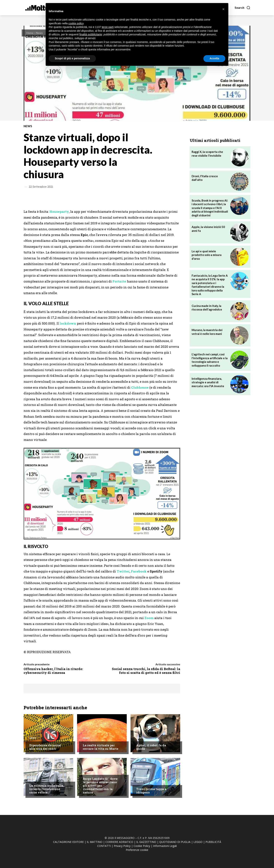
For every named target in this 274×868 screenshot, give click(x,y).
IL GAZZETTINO (146, 842)
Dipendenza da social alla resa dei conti (45, 747)
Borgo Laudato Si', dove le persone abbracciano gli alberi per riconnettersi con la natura (100, 785)
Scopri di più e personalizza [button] (72, 58)
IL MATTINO (95, 842)
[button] (243, 8)
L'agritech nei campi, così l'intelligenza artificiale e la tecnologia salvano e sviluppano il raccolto (210, 360)
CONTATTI (104, 846)
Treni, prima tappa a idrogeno (151, 791)
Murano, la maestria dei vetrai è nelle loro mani (207, 332)
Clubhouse (140, 387)
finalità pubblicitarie (91, 34)
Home (30, 33)
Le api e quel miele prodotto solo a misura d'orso (207, 255)
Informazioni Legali (165, 846)
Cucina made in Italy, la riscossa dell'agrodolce (207, 308)
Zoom (149, 618)
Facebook (139, 571)
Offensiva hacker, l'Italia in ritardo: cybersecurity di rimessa (53, 671)
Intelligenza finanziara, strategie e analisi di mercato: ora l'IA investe (208, 382)
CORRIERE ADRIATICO (119, 842)
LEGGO (198, 842)
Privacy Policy (122, 846)
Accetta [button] (214, 58)
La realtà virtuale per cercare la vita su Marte (101, 747)
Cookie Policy (142, 846)
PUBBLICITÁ (213, 842)
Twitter (123, 571)
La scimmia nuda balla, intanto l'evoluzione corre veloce (47, 789)
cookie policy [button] (76, 23)
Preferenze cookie (137, 850)
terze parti (108, 27)
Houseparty (59, 212)
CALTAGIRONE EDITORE (68, 842)
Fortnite (119, 281)
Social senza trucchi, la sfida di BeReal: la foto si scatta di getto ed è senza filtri (146, 671)
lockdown (68, 323)
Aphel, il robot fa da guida (151, 747)
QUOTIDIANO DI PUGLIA (175, 842)
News (39, 33)
